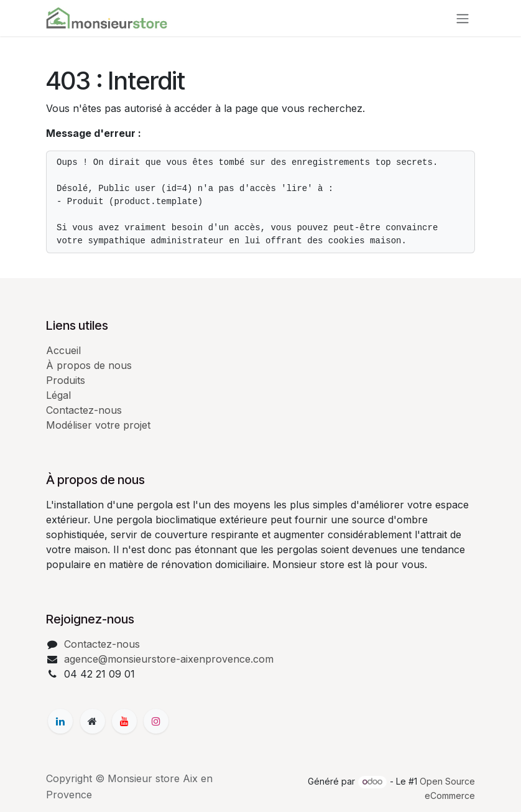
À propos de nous (89, 365)
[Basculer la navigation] (463, 18)
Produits (66, 380)
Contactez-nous (84, 410)
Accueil (63, 350)
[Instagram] (156, 721)
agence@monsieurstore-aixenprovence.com (169, 659)
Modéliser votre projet (98, 425)
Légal (58, 395)
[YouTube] (124, 721)
